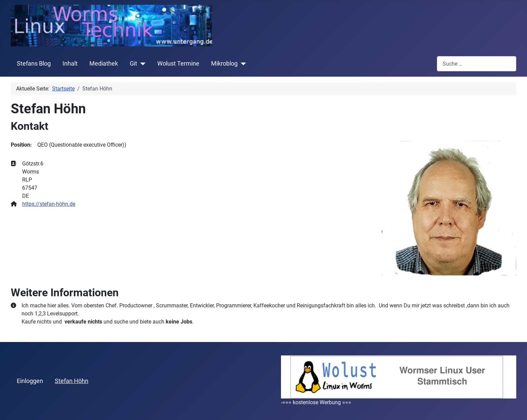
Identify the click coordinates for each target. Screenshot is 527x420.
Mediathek (104, 64)
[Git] (141, 64)
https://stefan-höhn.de (49, 204)
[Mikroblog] (242, 64)
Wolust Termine (178, 64)
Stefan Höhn (72, 381)
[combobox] (477, 64)
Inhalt (70, 64)
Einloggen (30, 381)
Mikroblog (224, 64)
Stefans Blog (34, 64)
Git (133, 64)
